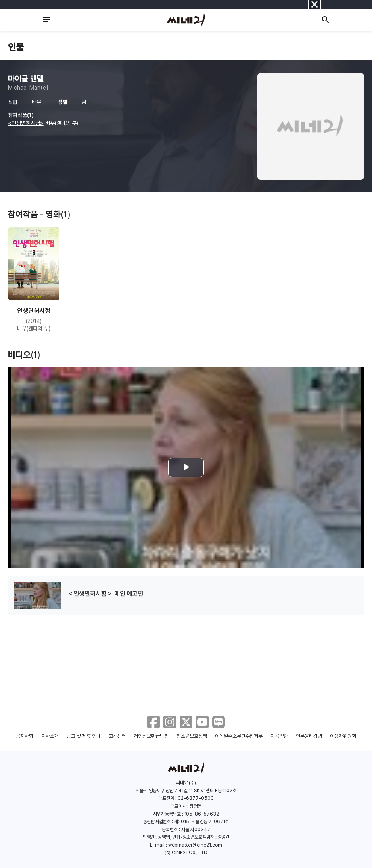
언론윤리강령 (309, 736)
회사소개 (50, 736)
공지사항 (25, 736)
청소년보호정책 (192, 736)
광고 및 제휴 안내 (84, 736)
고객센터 (117, 736)
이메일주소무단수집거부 (239, 736)
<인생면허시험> (26, 123)
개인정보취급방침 (151, 736)
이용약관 (279, 736)
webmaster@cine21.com (195, 845)
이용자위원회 (343, 736)
